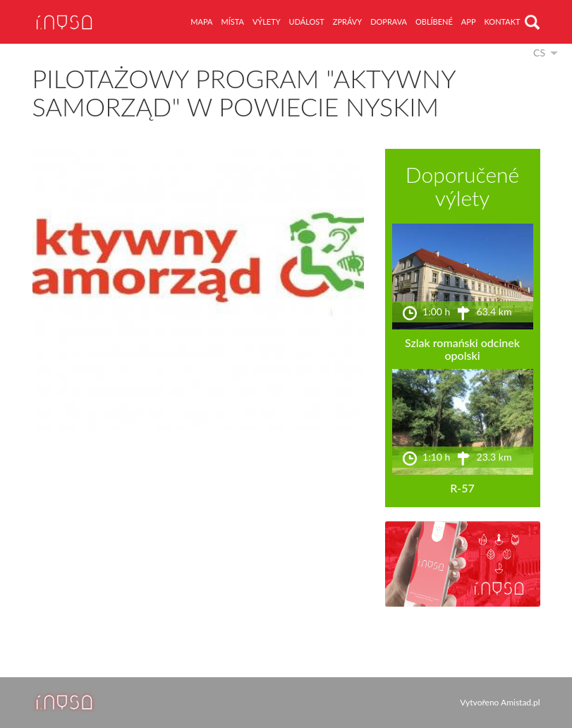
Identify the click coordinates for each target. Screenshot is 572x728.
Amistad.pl (520, 702)
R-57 (462, 488)
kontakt (503, 22)
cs (539, 53)
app (469, 22)
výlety (267, 22)
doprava (389, 22)
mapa (201, 22)
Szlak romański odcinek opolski (462, 349)
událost (307, 22)
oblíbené (434, 22)
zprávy (347, 22)
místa (232, 22)
